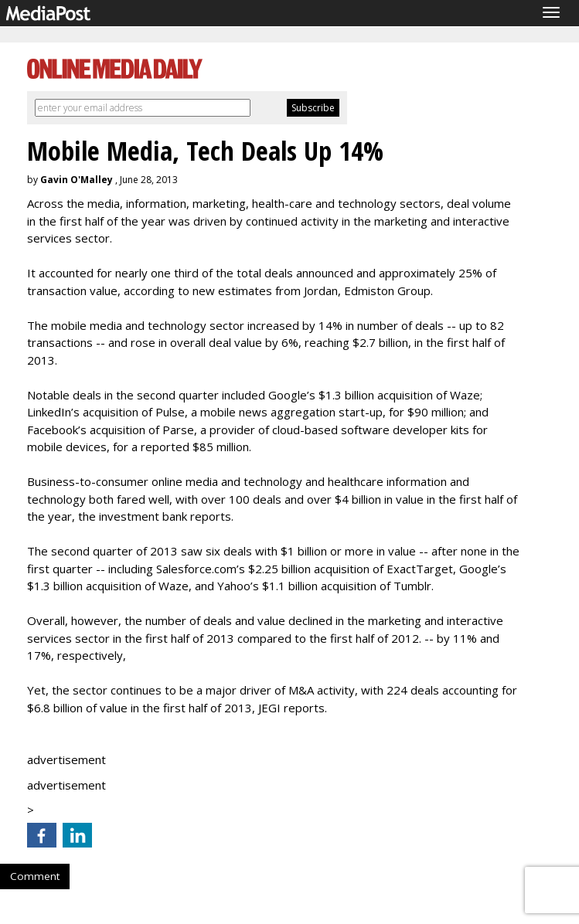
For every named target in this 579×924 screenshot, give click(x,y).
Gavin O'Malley (77, 180)
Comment (35, 876)
